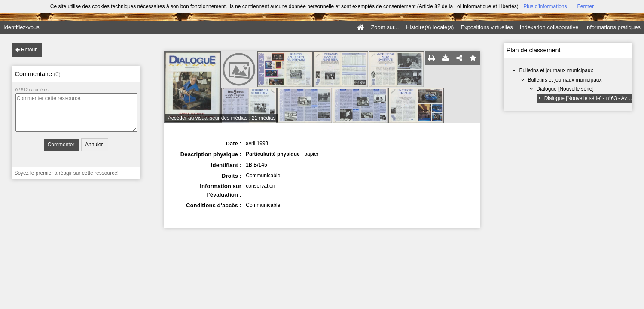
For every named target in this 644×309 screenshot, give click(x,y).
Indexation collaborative (549, 27)
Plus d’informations (545, 6)
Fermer (586, 6)
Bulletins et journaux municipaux (556, 70)
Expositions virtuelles (487, 27)
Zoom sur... (385, 27)
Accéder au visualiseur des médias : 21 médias (222, 118)
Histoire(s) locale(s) (430, 27)
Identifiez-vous (21, 27)
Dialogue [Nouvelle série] (565, 89)
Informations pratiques (613, 27)
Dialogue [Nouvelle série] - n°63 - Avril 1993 (594, 98)
